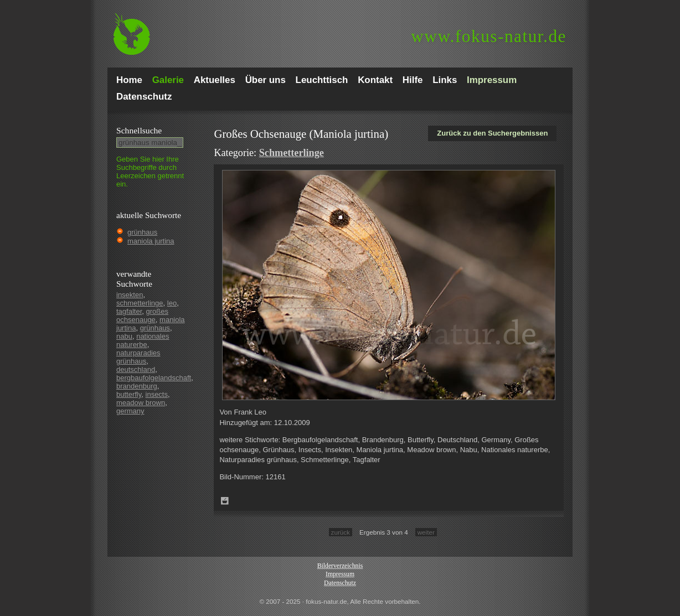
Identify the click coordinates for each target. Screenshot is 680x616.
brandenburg (137, 386)
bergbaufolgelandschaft (154, 378)
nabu (124, 336)
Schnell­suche (139, 130)
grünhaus (142, 232)
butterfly (129, 394)
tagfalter (129, 311)
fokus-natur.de (489, 36)
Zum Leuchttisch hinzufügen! (225, 501)
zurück (341, 532)
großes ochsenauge (142, 315)
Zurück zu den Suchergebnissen (492, 133)
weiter (426, 532)
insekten (130, 295)
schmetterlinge (140, 303)
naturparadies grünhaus (138, 357)
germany (130, 411)
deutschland (136, 369)
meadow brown (141, 403)
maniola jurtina (151, 241)
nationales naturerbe (143, 340)
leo (172, 303)
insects (157, 394)
